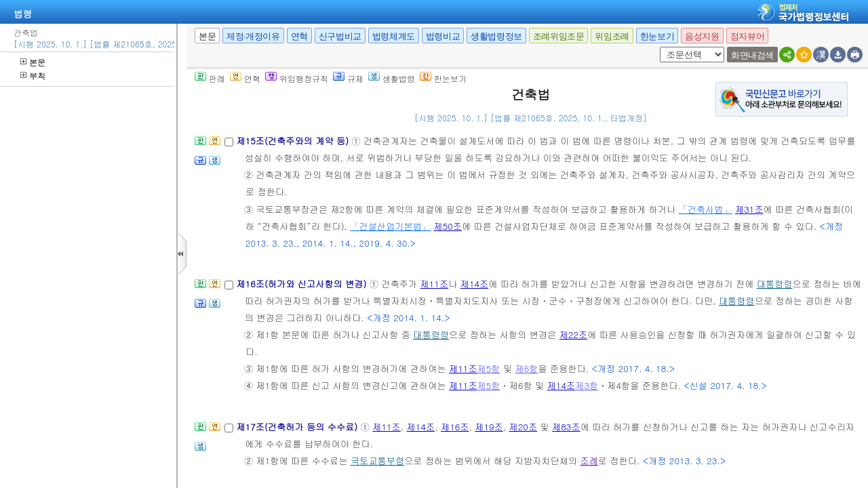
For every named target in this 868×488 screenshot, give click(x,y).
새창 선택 (657, 47)
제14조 (475, 284)
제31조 (749, 209)
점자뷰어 (747, 36)
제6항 (527, 368)
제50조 (448, 226)
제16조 (455, 427)
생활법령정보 (496, 36)
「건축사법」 (706, 209)
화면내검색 (752, 55)
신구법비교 (340, 36)
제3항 (587, 385)
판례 (210, 78)
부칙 (33, 76)
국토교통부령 (377, 461)
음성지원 (702, 36)
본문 (33, 62)
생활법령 (392, 78)
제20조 (524, 427)
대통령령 (775, 284)
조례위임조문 (559, 36)
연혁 (299, 36)
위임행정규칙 (297, 78)
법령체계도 (394, 36)
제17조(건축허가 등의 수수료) (298, 427)
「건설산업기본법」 (390, 226)
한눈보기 (657, 36)
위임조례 (612, 36)
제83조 (566, 427)
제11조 (435, 284)
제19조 (489, 427)
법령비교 (443, 36)
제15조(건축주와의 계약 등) (294, 141)
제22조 (574, 334)
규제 (348, 78)
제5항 (489, 368)
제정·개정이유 (253, 36)
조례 (589, 461)
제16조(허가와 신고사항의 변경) (302, 284)
